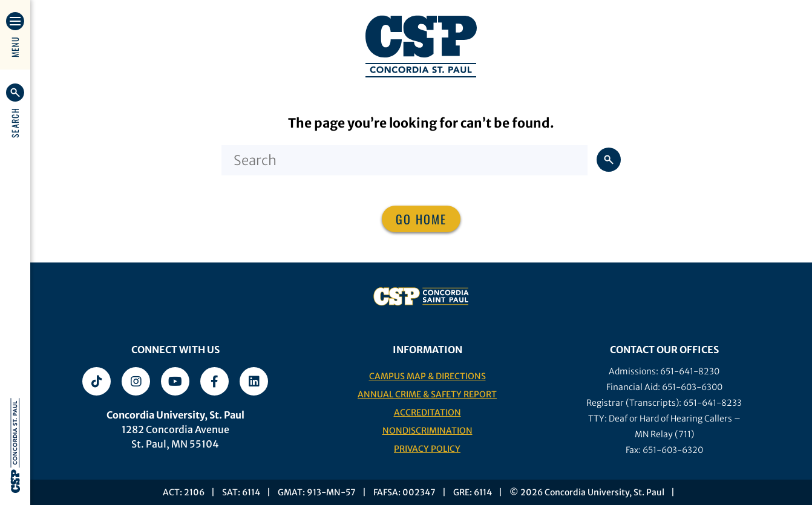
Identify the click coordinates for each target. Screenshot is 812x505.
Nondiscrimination (427, 431)
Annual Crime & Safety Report (427, 394)
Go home (421, 219)
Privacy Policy (427, 449)
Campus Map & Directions (427, 376)
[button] (15, 111)
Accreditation (427, 412)
